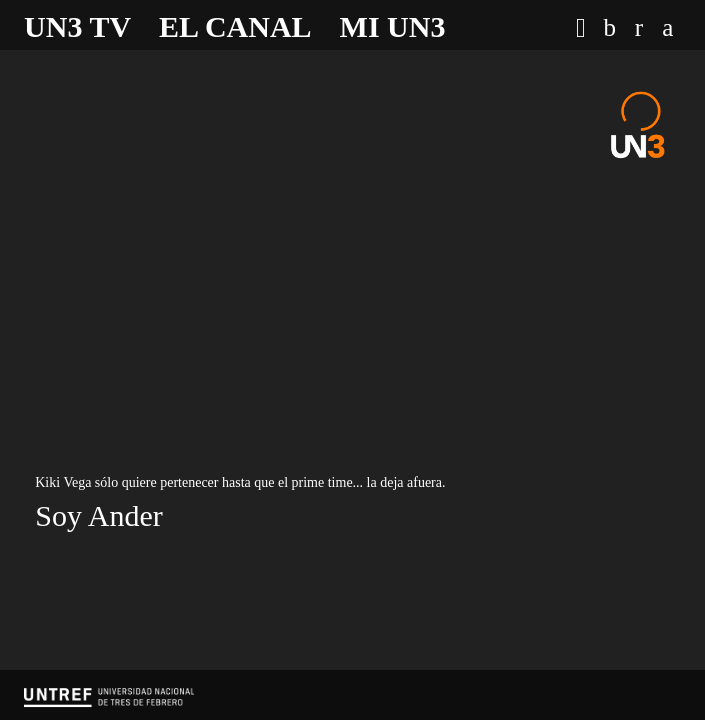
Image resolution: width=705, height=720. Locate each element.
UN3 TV (77, 26)
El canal (235, 26)
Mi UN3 (393, 26)
